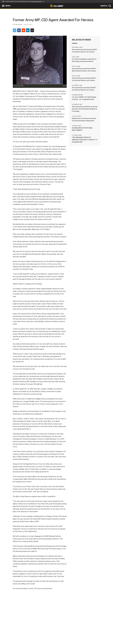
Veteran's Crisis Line (90, 636)
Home (18, 636)
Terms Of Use (46, 636)
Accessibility (58, 636)
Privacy (36, 636)
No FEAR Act (76, 636)
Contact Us (26, 636)
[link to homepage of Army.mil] (56, 6)
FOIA (67, 636)
